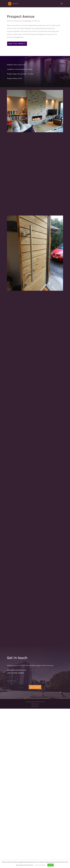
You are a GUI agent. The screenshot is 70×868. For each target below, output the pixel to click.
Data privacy (12, 840)
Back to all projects (17, 44)
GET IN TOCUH (35, 846)
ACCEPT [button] (51, 865)
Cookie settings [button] (40, 865)
